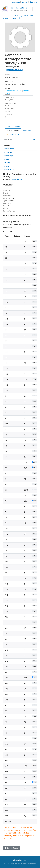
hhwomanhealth (9, 149)
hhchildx (7, 166)
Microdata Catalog (19, 8)
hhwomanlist (8, 152)
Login (33, 2)
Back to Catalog (12, 848)
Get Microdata (15, 70)
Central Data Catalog (15, 16)
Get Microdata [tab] (13, 134)
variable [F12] (15, 18)
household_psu (9, 156)
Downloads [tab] (27, 130)
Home (5, 16)
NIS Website (16, 2)
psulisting (7, 163)
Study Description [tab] (13, 126)
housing (6, 159)
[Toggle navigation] (35, 9)
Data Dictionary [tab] (13, 130)
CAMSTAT (25, 2)
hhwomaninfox (9, 169)
